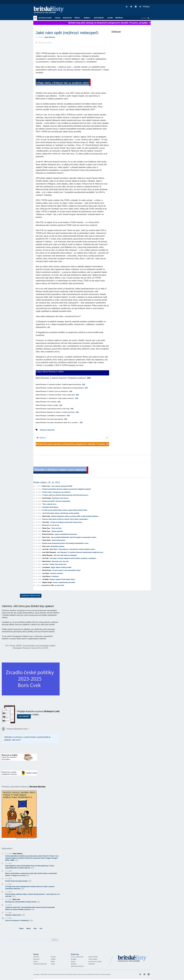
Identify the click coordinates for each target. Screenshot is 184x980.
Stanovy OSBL (93, 957)
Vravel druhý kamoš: (58, 540)
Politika (53, 959)
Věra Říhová (46, 576)
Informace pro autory (95, 962)
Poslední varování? (57, 573)
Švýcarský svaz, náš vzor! (60, 561)
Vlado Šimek (47, 540)
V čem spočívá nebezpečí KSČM (61, 486)
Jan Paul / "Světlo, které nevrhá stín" (55, 564)
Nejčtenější (99, 18)
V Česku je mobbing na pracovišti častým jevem (66, 522)
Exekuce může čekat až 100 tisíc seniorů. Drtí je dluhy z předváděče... (66, 519)
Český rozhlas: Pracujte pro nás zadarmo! (56, 492)
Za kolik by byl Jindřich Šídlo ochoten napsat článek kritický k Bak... (65, 510)
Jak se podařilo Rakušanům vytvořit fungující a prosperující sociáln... (74, 537)
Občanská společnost (40, 964)
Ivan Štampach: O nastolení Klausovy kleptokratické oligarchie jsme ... (81, 552)
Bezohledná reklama (57, 546)
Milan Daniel (46, 561)
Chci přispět (24, 716)
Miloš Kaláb (46, 516)
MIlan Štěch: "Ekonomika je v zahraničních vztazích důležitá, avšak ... (73, 549)
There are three (56, 528)
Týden (21, 928)
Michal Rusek (47, 570)
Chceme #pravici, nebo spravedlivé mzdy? (66, 570)
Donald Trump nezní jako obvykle (19, 881)
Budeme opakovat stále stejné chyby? (62, 579)
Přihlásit (145, 7)
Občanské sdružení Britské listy (56, 974)
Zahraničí (36, 957)
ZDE (89, 378)
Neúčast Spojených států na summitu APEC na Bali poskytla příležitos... (75, 516)
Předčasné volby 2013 (47, 430)
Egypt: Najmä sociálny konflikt (61, 567)
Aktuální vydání (45, 18)
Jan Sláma (46, 573)
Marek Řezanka (50, 37)
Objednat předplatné (31, 596)
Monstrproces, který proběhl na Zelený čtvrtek (23, 902)
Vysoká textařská (57, 531)
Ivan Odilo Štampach (49, 552)
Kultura (36, 962)
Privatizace (55, 576)
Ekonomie (36, 959)
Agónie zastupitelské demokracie (66, 534)
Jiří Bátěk (46, 579)
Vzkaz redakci (93, 959)
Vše (41, 928)
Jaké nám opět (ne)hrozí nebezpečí (65, 555)
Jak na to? (16, 740)
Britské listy (50, 10)
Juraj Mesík (46, 567)
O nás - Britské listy (77, 957)
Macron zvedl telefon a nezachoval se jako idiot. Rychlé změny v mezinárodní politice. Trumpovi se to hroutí (31, 875)
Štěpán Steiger (47, 582)
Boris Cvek (46, 486)
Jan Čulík (45, 549)
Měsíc (29, 928)
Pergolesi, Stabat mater (15, 915)
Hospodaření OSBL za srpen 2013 (53, 585)
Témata (78, 18)
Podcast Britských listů (15, 729)
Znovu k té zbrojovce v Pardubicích (19, 921)
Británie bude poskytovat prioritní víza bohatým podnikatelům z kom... (66, 543)
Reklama (74, 964)
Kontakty (74, 959)
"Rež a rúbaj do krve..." (50, 504)
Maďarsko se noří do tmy (51, 525)
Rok (35, 928)
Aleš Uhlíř (46, 522)
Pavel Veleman (18, 854)
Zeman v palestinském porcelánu (64, 582)
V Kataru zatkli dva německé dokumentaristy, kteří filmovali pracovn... (66, 495)
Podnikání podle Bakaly (50, 507)
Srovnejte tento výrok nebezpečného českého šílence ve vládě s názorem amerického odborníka (30, 888)
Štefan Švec (46, 528)
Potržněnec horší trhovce (60, 498)
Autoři (110, 18)
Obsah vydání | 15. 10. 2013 (47, 482)
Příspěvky (119, 18)
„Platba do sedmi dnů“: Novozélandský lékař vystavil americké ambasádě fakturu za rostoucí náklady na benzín (30, 909)
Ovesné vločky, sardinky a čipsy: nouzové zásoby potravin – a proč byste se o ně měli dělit (32, 895)
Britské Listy (132, 959)
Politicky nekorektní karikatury (24, 787)
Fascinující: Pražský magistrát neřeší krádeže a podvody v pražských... (73, 558)
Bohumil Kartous (48, 534)
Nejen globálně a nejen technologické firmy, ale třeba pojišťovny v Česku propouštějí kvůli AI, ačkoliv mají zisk (30, 867)
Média (53, 962)
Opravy (73, 962)
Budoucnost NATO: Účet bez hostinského (56, 501)
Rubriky (88, 18)
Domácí (53, 957)
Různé (53, 964)
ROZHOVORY (67, 18)
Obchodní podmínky (77, 966)
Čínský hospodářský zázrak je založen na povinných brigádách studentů (67, 489)
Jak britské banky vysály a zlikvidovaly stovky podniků (61, 513)
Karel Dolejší (47, 498)
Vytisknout (41, 438)
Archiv (58, 18)
